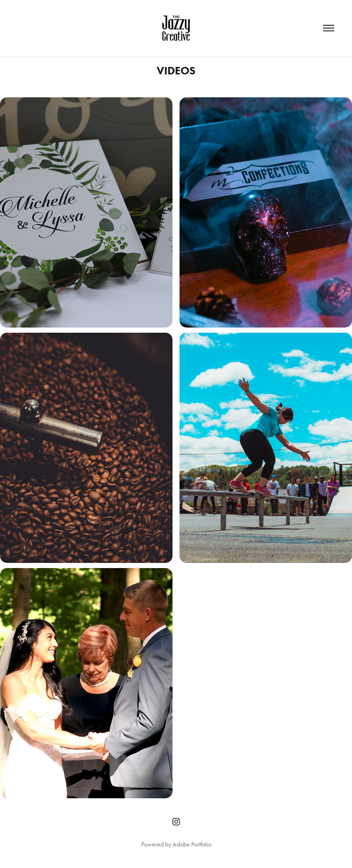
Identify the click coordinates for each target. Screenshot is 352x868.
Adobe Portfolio (192, 844)
